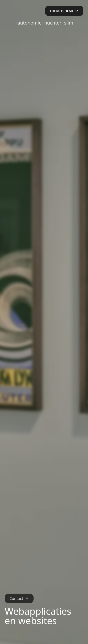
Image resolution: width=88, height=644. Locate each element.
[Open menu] (64, 11)
